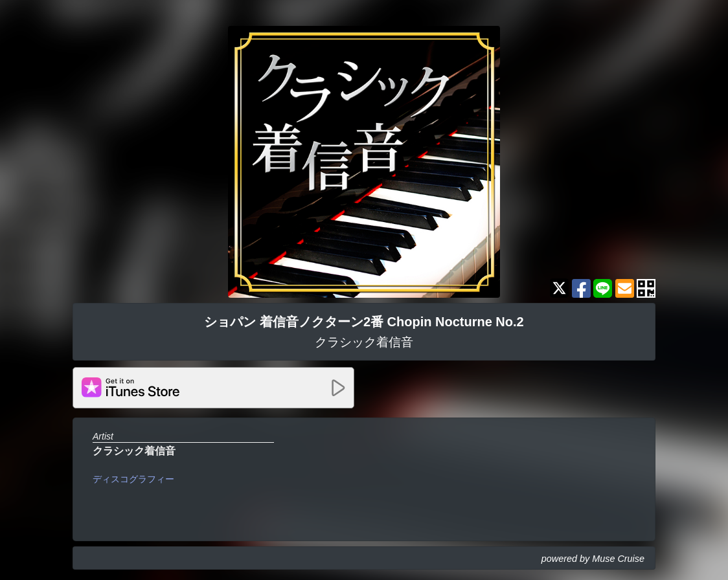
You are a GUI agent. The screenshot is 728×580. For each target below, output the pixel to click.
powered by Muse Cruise (593, 559)
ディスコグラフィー (133, 479)
